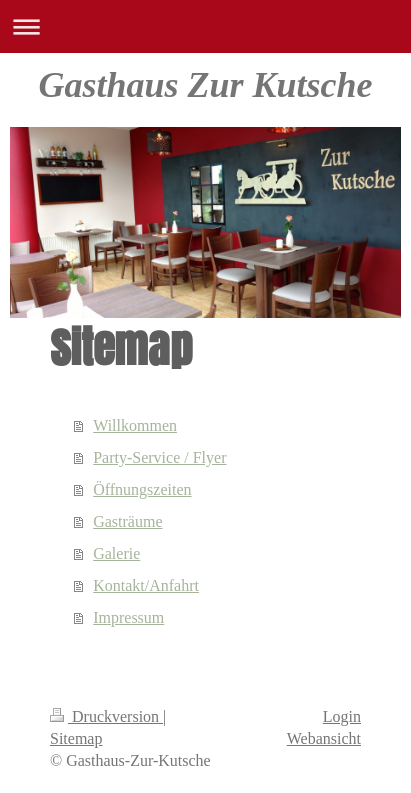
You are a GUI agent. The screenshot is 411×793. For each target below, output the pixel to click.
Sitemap (76, 738)
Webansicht (324, 738)
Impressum (128, 617)
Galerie (116, 553)
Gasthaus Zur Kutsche (205, 85)
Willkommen (135, 425)
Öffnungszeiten (142, 489)
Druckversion (106, 716)
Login (342, 716)
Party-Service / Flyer (159, 457)
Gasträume (127, 521)
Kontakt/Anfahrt (146, 585)
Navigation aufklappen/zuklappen (205, 26)
